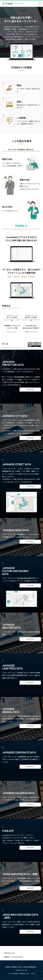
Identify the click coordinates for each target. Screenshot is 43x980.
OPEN (40, 3)
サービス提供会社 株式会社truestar (19, 973)
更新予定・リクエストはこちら (13, 957)
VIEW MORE (30, 389)
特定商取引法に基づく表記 (18, 967)
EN (34, 973)
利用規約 (8, 967)
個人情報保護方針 (32, 967)
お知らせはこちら (9, 953)
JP (31, 973)
